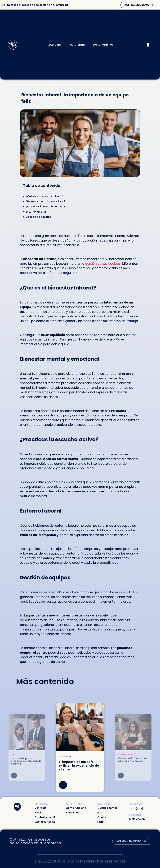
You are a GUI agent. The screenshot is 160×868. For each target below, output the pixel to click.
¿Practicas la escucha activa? (45, 207)
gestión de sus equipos (103, 264)
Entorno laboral (36, 212)
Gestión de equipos (38, 217)
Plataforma (78, 45)
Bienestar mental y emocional (45, 201)
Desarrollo (65, 757)
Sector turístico (103, 45)
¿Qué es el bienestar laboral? (45, 196)
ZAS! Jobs (56, 45)
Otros (13, 754)
